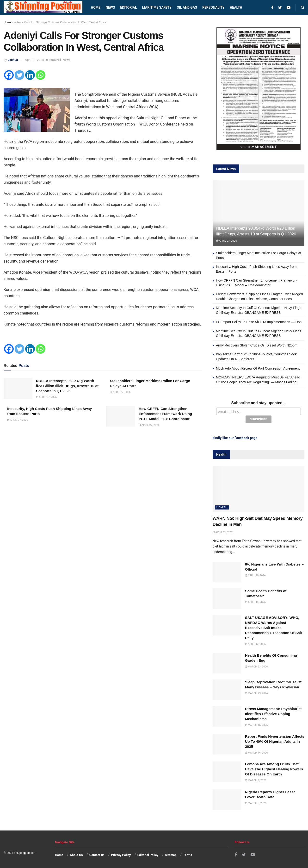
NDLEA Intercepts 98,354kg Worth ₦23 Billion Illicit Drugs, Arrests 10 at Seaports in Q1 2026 (67, 386)
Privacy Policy (121, 855)
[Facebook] (9, 75)
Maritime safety (157, 7)
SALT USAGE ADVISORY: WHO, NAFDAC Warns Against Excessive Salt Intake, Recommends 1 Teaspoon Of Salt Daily (274, 627)
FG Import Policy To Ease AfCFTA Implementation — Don (259, 322)
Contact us (97, 855)
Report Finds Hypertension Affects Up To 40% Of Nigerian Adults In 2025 (275, 741)
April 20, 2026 (223, 532)
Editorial (128, 7)
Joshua (13, 60)
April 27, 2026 (46, 397)
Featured (55, 60)
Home (96, 7)
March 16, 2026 (256, 725)
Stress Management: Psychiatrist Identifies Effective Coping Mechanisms (273, 714)
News (110, 7)
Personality (213, 7)
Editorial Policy (148, 855)
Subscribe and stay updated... (258, 403)
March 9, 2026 (256, 780)
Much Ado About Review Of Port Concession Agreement (258, 368)
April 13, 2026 (255, 602)
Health (236, 7)
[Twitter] (19, 75)
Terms (188, 855)
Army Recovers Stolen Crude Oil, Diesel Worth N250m (257, 345)
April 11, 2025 (34, 60)
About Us (76, 855)
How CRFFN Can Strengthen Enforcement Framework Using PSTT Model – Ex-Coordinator (165, 414)
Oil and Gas (187, 7)
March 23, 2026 (256, 667)
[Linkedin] (30, 75)
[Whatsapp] (41, 75)
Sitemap (171, 855)
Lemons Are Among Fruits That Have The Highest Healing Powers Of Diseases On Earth (274, 769)
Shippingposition (24, 853)
